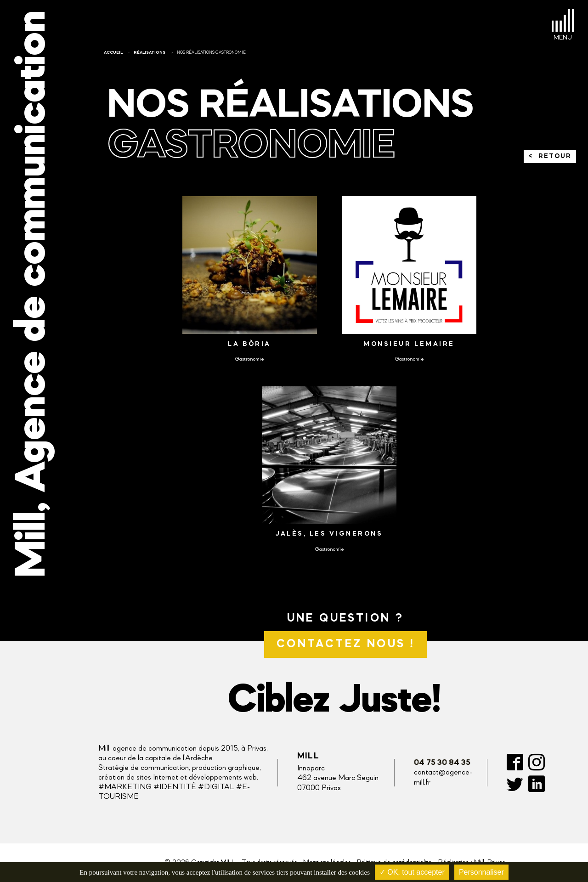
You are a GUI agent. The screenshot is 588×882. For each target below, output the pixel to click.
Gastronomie (249, 359)
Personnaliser (481, 872)
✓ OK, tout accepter (412, 872)
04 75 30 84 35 (442, 763)
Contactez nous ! (345, 644)
